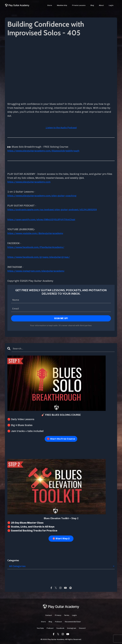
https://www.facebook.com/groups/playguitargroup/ (40, 256)
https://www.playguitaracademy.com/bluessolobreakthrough (45, 151)
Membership (62, 5)
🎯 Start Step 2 (61, 538)
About (101, 5)
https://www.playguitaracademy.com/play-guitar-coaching (43, 195)
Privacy (58, 615)
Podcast (58, 621)
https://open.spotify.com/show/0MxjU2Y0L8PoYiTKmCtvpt (43, 219)
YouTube (40, 628)
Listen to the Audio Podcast (61, 128)
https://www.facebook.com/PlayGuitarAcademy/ (37, 247)
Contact (49, 615)
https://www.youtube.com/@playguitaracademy (36, 233)
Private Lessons (79, 5)
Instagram (72, 628)
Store (50, 5)
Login (111, 5)
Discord (82, 628)
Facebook (60, 628)
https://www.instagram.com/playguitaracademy (37, 270)
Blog (92, 5)
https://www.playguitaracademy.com (30, 182)
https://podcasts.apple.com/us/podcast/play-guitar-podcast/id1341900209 (53, 209)
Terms (67, 615)
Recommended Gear (73, 621)
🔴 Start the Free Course (61, 438)
